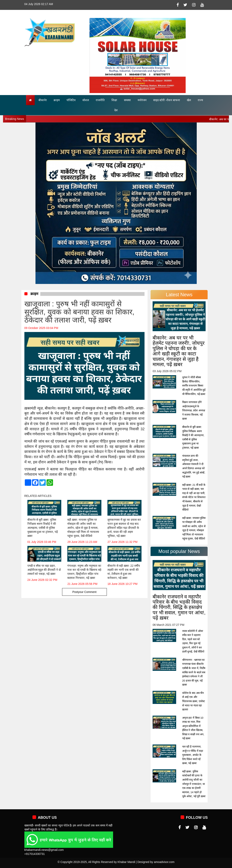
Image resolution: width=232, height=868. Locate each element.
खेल (189, 100)
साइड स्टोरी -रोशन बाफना (166, 100)
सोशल (86, 100)
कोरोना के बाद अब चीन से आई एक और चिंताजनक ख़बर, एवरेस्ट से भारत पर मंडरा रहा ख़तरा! (194, 701)
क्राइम (57, 100)
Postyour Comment (84, 592)
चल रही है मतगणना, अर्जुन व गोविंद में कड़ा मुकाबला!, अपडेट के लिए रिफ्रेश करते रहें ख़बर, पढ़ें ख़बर (193, 755)
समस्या (127, 100)
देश (116, 110)
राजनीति (100, 100)
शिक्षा (114, 100)
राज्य (200, 100)
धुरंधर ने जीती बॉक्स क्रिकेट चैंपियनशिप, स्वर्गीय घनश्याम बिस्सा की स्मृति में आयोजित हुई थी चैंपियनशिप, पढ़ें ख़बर (194, 386)
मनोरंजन (142, 100)
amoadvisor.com (164, 862)
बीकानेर (43, 100)
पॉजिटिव (71, 100)
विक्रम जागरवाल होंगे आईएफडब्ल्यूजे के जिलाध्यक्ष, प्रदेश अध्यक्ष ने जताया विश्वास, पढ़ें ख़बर (194, 410)
